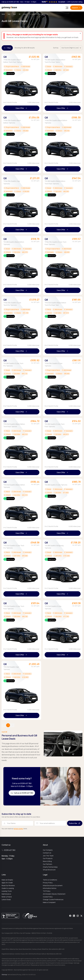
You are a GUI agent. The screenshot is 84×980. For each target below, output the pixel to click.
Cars (9, 14)
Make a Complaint (49, 902)
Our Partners (48, 864)
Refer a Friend (7, 897)
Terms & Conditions (50, 880)
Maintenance (6, 894)
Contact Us (47, 853)
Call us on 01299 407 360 (10, 2)
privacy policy (19, 829)
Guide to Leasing (8, 888)
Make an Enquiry (7, 880)
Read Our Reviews (8, 886)
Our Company (48, 850)
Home (3, 14)
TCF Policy (47, 891)
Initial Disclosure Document (53, 886)
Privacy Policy (48, 883)
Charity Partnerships (50, 867)
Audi (14, 14)
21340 (25, 14)
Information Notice (50, 888)
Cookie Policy (48, 897)
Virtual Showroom (49, 870)
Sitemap (4, 975)
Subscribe (73, 823)
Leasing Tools (7, 891)
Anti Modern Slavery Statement (54, 894)
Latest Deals (6, 900)
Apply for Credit (7, 883)
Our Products (48, 858)
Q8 (20, 14)
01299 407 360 (10, 850)
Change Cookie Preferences (53, 900)
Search (75, 8)
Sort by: (56, 48)
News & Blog (47, 861)
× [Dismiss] (80, 33)
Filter (9, 48)
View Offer (20, 108)
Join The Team (48, 856)
